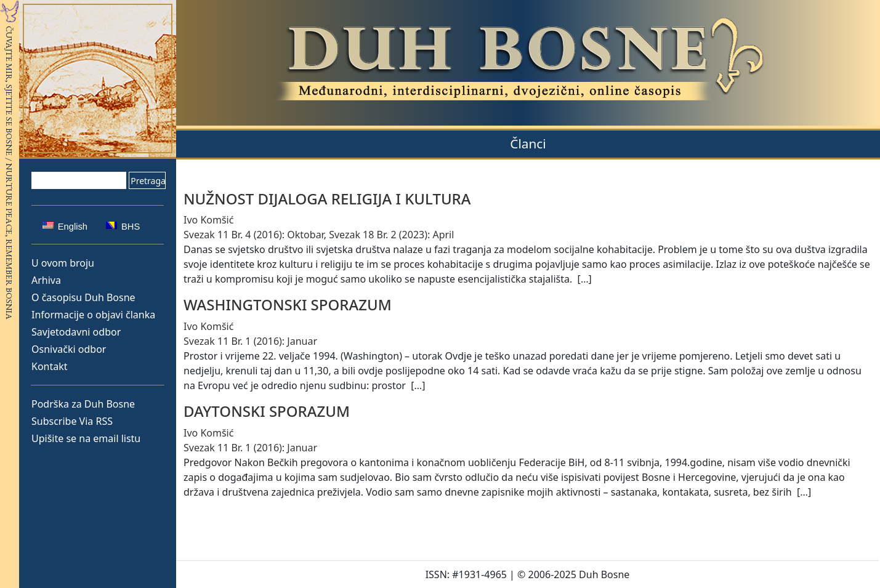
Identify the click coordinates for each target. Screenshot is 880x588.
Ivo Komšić (208, 220)
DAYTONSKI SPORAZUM (267, 411)
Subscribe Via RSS (72, 421)
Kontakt (50, 366)
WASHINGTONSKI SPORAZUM (288, 304)
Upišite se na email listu (86, 438)
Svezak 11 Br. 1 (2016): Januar (250, 341)
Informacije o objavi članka (93, 315)
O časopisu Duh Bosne (83, 297)
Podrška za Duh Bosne (83, 404)
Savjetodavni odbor (76, 332)
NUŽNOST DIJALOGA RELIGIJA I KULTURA (327, 199)
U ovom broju (63, 263)
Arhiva (46, 280)
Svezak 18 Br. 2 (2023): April (391, 235)
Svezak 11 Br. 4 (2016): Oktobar (254, 235)
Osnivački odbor (69, 349)
